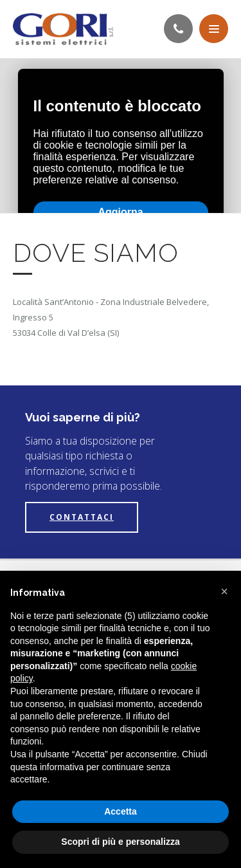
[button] (224, 591)
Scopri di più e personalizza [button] (120, 842)
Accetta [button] (121, 811)
